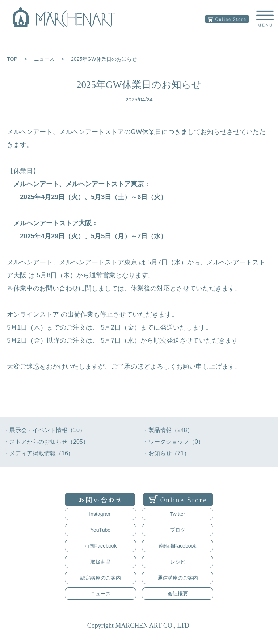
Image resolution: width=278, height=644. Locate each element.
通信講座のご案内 (178, 578)
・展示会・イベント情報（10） (45, 430)
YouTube (100, 530)
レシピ (178, 562)
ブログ (178, 530)
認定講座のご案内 (101, 578)
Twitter (178, 514)
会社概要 (178, 594)
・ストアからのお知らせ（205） (46, 442)
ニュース (44, 59)
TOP (12, 59)
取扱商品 (101, 562)
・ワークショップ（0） (173, 442)
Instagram (100, 514)
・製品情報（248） (168, 430)
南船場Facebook (178, 546)
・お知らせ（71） (166, 453)
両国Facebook (101, 546)
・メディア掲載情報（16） (39, 453)
